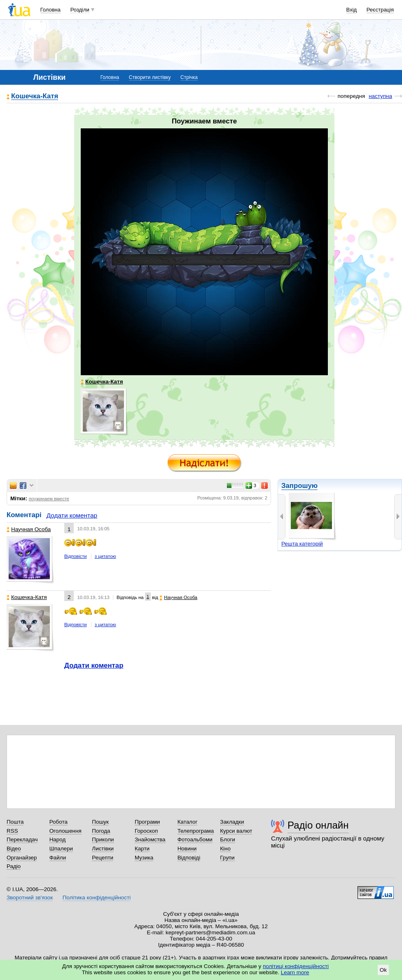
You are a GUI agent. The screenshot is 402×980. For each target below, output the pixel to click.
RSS (12, 831)
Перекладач (22, 840)
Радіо (14, 866)
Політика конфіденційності (97, 898)
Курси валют (236, 831)
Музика (144, 858)
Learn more (295, 972)
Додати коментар (72, 515)
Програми (147, 822)
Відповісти (76, 556)
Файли (58, 858)
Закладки (232, 822)
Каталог (188, 822)
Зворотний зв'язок (30, 898)
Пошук (100, 822)
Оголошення (65, 831)
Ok (383, 970)
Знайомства (150, 840)
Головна (50, 10)
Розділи (80, 10)
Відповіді (189, 858)
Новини (187, 849)
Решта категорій (302, 544)
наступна (380, 96)
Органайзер (22, 858)
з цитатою (105, 556)
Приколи (103, 840)
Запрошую (299, 486)
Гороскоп (146, 831)
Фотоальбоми (195, 840)
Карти (142, 849)
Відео (14, 849)
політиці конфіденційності (296, 966)
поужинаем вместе (49, 499)
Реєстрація (380, 10)
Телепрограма (196, 831)
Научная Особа (29, 529)
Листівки (103, 849)
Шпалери (61, 849)
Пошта (15, 822)
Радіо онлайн (318, 825)
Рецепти (103, 858)
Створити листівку (150, 77)
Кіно (225, 849)
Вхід (352, 10)
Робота (58, 822)
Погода (101, 831)
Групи (227, 858)
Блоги (228, 840)
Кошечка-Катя (35, 96)
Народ (58, 840)
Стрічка (189, 77)
